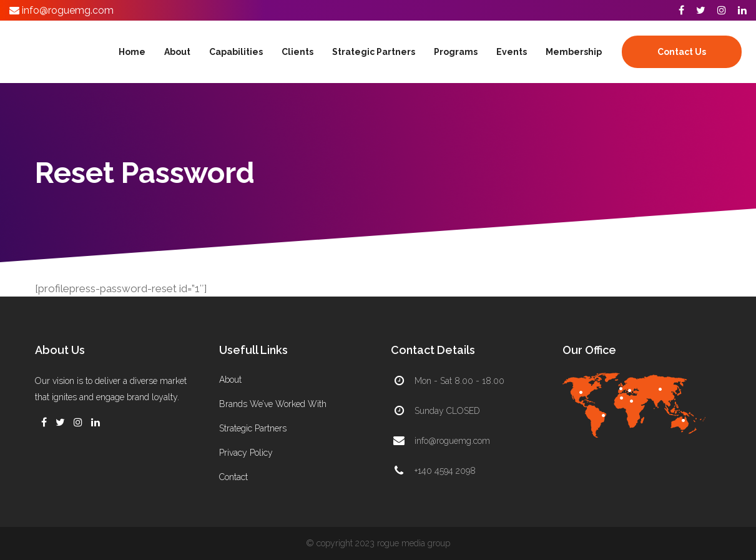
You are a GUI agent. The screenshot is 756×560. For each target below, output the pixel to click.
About (230, 380)
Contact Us (682, 52)
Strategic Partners (253, 428)
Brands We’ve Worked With (273, 404)
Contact (233, 477)
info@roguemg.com (66, 10)
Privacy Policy (246, 453)
